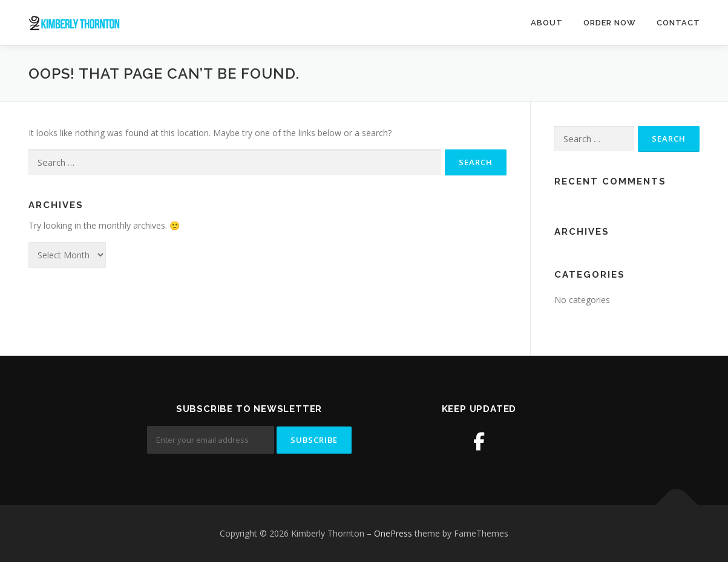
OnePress (393, 533)
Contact (678, 23)
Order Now (610, 23)
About (547, 23)
